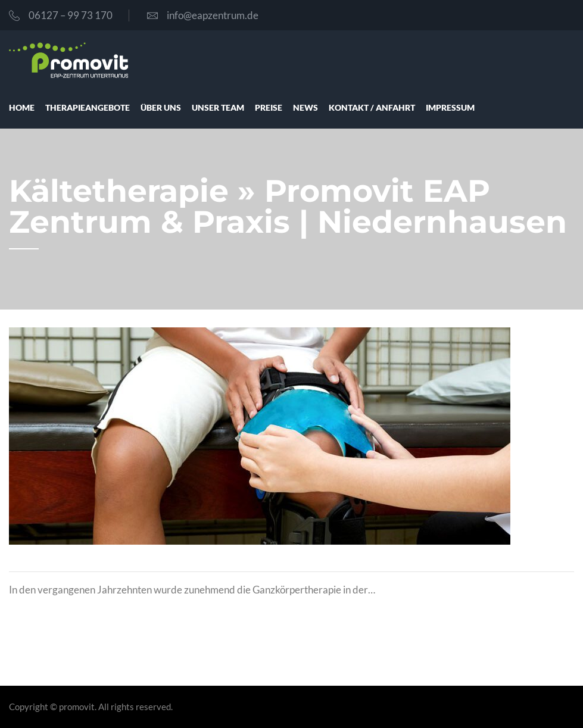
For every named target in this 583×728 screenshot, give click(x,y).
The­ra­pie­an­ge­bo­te (88, 107)
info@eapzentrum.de (203, 15)
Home (22, 107)
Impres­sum (450, 107)
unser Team (218, 107)
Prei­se (269, 107)
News (305, 107)
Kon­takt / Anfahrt (372, 107)
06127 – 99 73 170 (61, 15)
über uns (161, 107)
